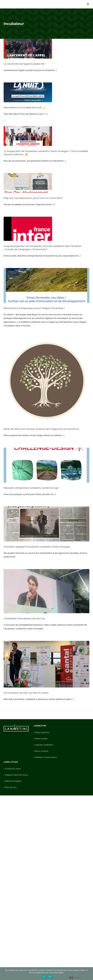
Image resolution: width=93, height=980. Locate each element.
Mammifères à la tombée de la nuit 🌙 (24, 107)
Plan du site (11, 787)
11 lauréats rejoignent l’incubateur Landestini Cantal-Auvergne (37, 547)
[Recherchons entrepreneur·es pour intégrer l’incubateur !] (46, 285)
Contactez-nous (13, 769)
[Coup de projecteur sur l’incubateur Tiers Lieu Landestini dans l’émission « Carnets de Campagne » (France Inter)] (28, 229)
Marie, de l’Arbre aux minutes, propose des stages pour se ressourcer (41, 429)
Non (50, 976)
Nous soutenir (42, 751)
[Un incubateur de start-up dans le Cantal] (46, 664)
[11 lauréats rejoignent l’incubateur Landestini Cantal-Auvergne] (46, 524)
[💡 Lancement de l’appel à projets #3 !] (28, 49)
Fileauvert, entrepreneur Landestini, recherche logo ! (32, 488)
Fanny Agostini (42, 732)
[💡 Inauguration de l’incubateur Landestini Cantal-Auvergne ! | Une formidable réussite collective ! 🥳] (28, 136)
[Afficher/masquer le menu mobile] (88, 4)
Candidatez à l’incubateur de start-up (24, 618)
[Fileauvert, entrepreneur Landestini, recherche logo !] (46, 465)
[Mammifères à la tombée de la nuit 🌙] (28, 92)
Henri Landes (41, 739)
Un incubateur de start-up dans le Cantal (26, 693)
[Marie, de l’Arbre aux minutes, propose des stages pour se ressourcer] (46, 381)
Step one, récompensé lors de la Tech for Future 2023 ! (33, 198)
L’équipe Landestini (44, 745)
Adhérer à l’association (46, 757)
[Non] (90, 974)
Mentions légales (13, 781)
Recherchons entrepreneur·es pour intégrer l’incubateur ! (34, 308)
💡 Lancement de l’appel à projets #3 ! (25, 64)
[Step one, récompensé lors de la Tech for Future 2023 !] (28, 183)
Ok (44, 976)
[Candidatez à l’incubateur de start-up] (46, 591)
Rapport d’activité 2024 (16, 775)
